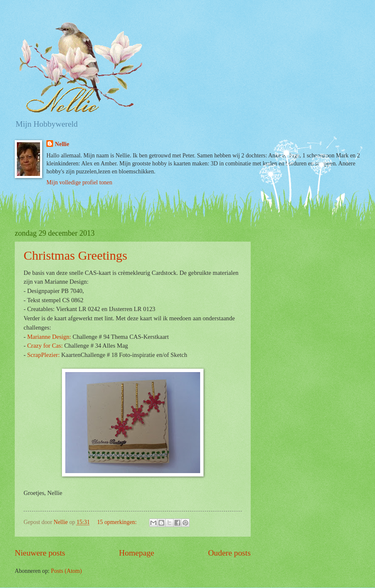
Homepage (137, 553)
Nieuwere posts (40, 553)
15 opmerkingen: (117, 522)
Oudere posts (229, 553)
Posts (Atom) (66, 571)
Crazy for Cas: (45, 346)
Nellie (62, 144)
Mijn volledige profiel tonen (79, 182)
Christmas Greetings (75, 255)
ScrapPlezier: (43, 355)
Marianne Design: (49, 337)
